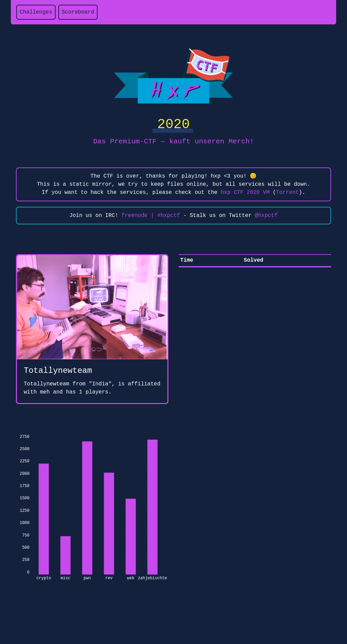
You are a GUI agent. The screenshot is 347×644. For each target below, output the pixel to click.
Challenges (36, 12)
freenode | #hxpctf (151, 216)
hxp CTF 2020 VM (245, 193)
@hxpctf (266, 216)
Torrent (287, 193)
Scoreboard (78, 12)
